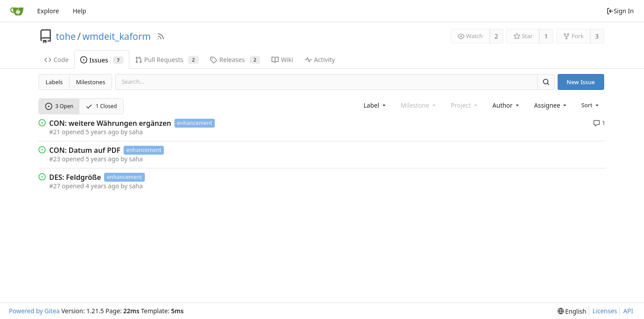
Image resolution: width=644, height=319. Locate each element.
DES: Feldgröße (75, 177)
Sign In (620, 11)
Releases (235, 60)
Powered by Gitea (34, 311)
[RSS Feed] (161, 36)
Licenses (605, 311)
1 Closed (101, 106)
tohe (66, 36)
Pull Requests (167, 60)
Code (56, 60)
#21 (55, 132)
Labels (54, 82)
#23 (55, 159)
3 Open (59, 106)
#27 (55, 186)
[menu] (591, 105)
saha (136, 132)
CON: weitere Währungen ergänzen (110, 123)
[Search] (546, 82)
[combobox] (375, 105)
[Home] (17, 11)
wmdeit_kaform (116, 36)
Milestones (91, 82)
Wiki (282, 60)
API (628, 311)
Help (80, 11)
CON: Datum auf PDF (85, 150)
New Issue (581, 82)
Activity (320, 60)
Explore (48, 11)
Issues (102, 60)
